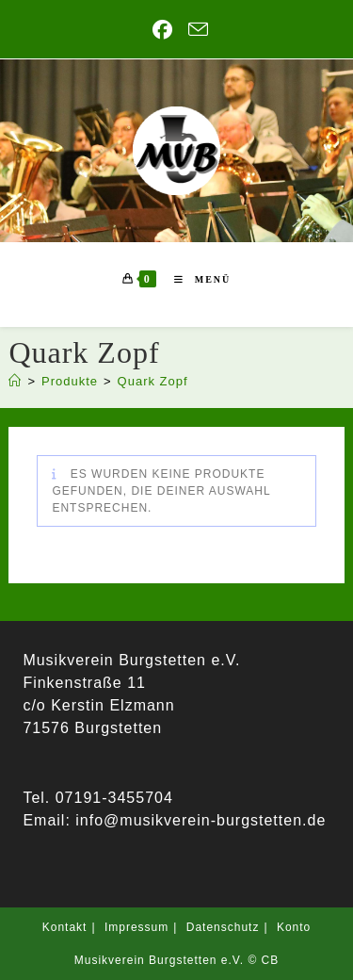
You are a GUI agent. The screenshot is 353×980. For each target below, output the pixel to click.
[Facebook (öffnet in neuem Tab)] (163, 30)
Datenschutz (223, 927)
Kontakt (65, 927)
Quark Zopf (153, 381)
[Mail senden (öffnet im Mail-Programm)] (195, 29)
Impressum (136, 927)
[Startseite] (15, 381)
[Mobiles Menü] (195, 279)
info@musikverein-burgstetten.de (198, 820)
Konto (294, 927)
